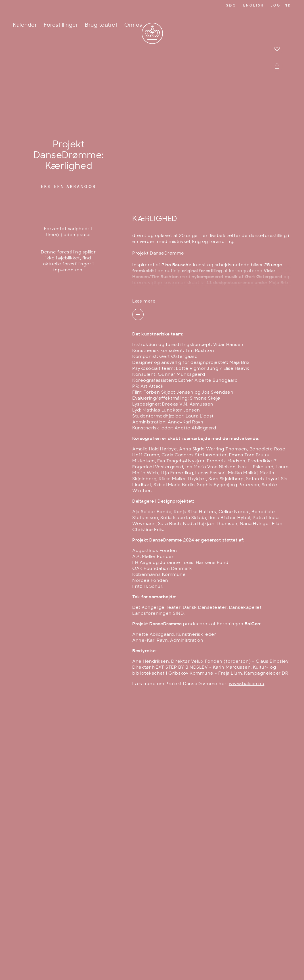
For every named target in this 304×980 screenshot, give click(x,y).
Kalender (25, 25)
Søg (231, 6)
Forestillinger (61, 25)
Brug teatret (101, 25)
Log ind (281, 6)
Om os (133, 25)
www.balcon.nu (247, 684)
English (254, 6)
